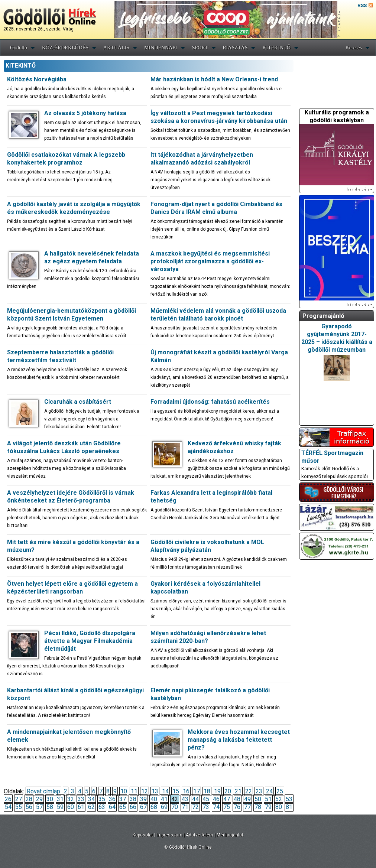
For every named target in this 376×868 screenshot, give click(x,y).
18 (207, 791)
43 (185, 799)
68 (154, 807)
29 (39, 799)
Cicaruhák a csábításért (78, 402)
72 (195, 807)
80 (279, 807)
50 (258, 799)
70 (175, 807)
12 (145, 791)
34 (91, 799)
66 (133, 807)
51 (268, 799)
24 (269, 791)
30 (50, 799)
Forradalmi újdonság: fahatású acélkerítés (210, 402)
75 (227, 807)
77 (247, 807)
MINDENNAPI (161, 48)
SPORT (200, 48)
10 (124, 791)
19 (217, 791)
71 (185, 807)
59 (60, 807)
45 (206, 799)
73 (206, 807)
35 (102, 799)
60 (71, 807)
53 (289, 799)
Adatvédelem (200, 835)
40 (154, 799)
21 (238, 791)
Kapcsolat (143, 835)
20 (228, 791)
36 (112, 799)
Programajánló (323, 316)
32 (71, 799)
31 (60, 799)
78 (258, 807)
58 (50, 807)
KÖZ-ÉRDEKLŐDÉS (65, 48)
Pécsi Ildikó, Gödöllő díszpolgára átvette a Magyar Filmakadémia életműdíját (90, 641)
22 (249, 791)
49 (247, 799)
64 (112, 807)
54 (8, 807)
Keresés (354, 48)
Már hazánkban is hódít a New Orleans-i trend (214, 79)
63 (102, 807)
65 (123, 807)
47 (227, 799)
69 (164, 807)
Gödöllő (19, 48)
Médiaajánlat (230, 835)
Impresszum (169, 835)
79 (268, 807)
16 (186, 791)
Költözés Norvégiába (37, 79)
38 (133, 799)
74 (216, 807)
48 (237, 799)
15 (176, 791)
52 (279, 799)
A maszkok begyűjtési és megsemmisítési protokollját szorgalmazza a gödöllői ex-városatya (210, 261)
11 (134, 791)
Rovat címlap (43, 791)
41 (164, 799)
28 (29, 799)
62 (91, 807)
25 (280, 791)
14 (165, 791)
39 (143, 799)
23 (259, 791)
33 (81, 799)
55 (19, 807)
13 (155, 791)
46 (216, 799)
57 (39, 807)
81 (289, 807)
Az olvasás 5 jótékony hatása (85, 113)
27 (19, 799)
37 (123, 799)
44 (195, 799)
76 (237, 807)
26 (8, 799)
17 (197, 791)
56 (29, 807)
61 (81, 807)
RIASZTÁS (235, 48)
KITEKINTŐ (276, 48)
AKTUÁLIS (116, 48)
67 (143, 807)
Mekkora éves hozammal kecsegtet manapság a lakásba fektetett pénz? (239, 740)
